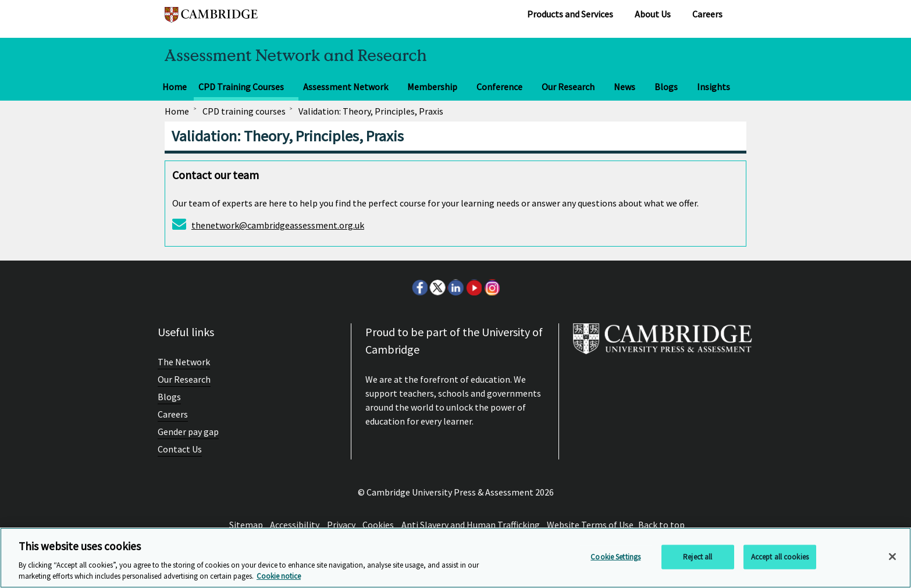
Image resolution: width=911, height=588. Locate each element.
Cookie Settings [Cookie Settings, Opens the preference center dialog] (615, 557)
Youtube (474, 287)
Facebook (419, 287)
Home (175, 87)
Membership (432, 87)
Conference (499, 87)
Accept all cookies (780, 557)
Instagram (492, 287)
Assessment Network (346, 87)
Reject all (698, 557)
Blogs (666, 87)
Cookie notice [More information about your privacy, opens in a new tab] (279, 576)
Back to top (661, 525)
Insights (714, 87)
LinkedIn (455, 287)
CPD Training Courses (241, 87)
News (624, 87)
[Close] (892, 557)
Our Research (568, 87)
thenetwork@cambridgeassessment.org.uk (278, 225)
